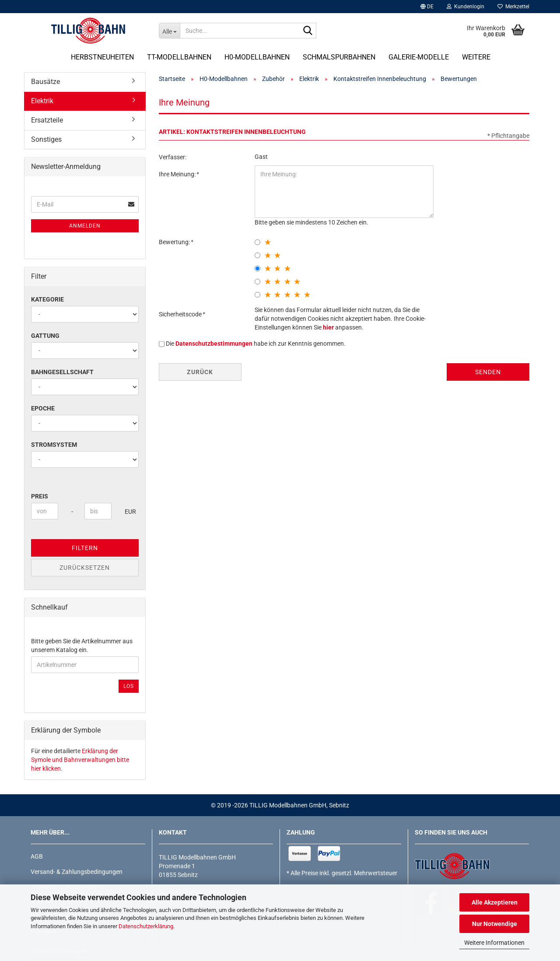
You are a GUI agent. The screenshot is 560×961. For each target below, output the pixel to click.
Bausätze (45, 82)
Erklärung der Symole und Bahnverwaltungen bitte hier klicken (80, 760)
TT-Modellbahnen (179, 57)
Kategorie (47, 299)
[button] (427, 7)
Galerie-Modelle (419, 57)
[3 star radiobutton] (257, 268)
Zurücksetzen (85, 568)
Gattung (45, 336)
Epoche (43, 408)
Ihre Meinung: (178, 174)
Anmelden (85, 226)
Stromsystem (54, 445)
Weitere (476, 57)
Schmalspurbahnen (339, 57)
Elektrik (42, 101)
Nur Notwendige (495, 924)
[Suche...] (169, 31)
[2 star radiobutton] (257, 255)
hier (328, 327)
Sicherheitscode (181, 314)
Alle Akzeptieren (495, 902)
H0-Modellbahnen (257, 57)
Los (129, 686)
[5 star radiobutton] (257, 295)
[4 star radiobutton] (257, 282)
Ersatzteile (47, 120)
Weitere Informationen (494, 943)
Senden (488, 372)
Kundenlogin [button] (465, 7)
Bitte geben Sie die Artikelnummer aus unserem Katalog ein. (82, 645)
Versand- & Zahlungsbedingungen (77, 872)
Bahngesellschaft (62, 372)
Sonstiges (46, 139)
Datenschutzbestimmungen (214, 344)
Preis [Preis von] (40, 496)
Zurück (200, 372)
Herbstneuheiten (102, 57)
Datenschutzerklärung (146, 926)
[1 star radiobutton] (257, 242)
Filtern (85, 548)
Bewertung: (175, 242)
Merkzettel (513, 7)
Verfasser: (173, 157)
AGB (37, 856)
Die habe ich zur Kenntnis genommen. (256, 344)
